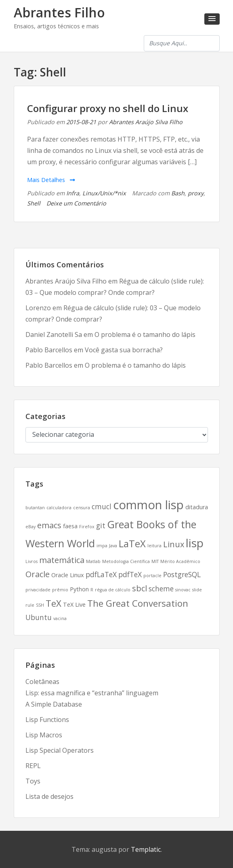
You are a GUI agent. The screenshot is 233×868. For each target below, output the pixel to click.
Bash (178, 193)
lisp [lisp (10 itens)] (195, 543)
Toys (33, 781)
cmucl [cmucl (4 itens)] (102, 506)
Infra (73, 193)
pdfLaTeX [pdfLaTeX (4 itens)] (101, 574)
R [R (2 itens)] (92, 590)
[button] (212, 19)
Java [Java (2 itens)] (113, 546)
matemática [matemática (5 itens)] (62, 560)
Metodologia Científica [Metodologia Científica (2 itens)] (126, 561)
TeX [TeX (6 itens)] (54, 603)
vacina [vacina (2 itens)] (60, 618)
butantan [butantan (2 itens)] (35, 508)
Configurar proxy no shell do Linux (108, 108)
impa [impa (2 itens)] (102, 546)
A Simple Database (54, 704)
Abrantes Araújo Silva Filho (146, 122)
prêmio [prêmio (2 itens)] (60, 590)
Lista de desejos (49, 796)
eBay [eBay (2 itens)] (30, 527)
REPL (33, 766)
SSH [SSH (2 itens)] (40, 605)
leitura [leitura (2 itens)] (154, 546)
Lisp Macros (44, 735)
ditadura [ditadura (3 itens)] (197, 507)
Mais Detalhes (51, 180)
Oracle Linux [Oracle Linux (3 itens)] (68, 575)
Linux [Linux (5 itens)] (174, 544)
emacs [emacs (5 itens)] (49, 525)
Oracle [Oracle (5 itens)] (38, 574)
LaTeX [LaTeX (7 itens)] (132, 544)
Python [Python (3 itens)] (79, 589)
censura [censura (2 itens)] (82, 508)
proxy (196, 193)
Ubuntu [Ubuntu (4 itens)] (39, 617)
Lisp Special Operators (60, 750)
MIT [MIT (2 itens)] (155, 561)
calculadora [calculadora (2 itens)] (59, 508)
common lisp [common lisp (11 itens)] (148, 505)
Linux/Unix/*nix (104, 193)
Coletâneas (42, 682)
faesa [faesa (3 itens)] (70, 526)
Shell (34, 203)
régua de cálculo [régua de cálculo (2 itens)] (113, 590)
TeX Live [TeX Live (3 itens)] (74, 604)
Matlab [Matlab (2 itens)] (93, 561)
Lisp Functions (47, 720)
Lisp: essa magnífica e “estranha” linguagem (92, 693)
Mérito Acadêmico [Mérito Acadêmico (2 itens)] (180, 561)
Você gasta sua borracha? (124, 350)
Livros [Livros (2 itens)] (31, 561)
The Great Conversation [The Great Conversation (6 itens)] (138, 603)
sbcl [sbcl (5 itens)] (140, 588)
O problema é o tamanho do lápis (145, 334)
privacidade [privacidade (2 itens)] (38, 590)
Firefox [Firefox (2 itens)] (87, 527)
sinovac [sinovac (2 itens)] (183, 590)
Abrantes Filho (59, 12)
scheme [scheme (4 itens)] (161, 589)
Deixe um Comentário (76, 203)
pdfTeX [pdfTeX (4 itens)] (130, 574)
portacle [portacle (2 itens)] (152, 576)
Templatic (146, 849)
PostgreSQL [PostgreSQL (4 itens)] (182, 574)
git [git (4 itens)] (101, 525)
